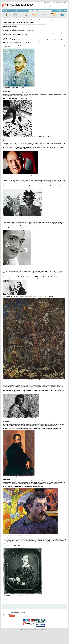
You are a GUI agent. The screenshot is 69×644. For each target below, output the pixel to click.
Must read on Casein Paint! (23, 20)
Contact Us (64, 3)
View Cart (50, 6)
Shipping (59, 3)
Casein (16, 20)
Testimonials (54, 3)
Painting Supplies (10, 20)
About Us (49, 3)
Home (45, 3)
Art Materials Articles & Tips (35, 20)
